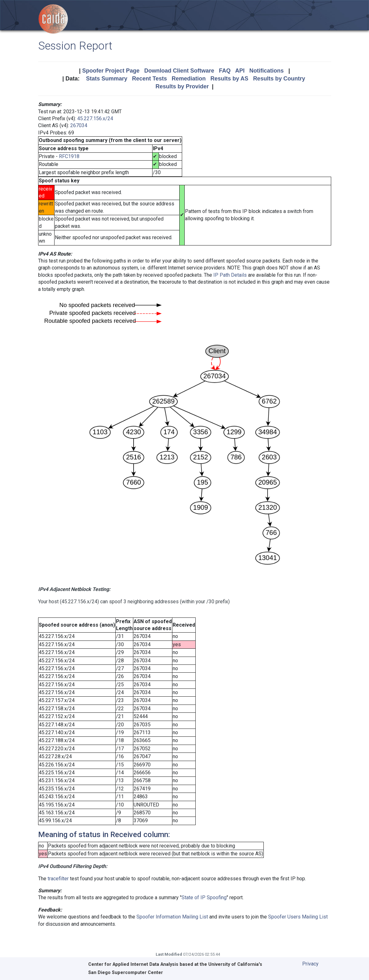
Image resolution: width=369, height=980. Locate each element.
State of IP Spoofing (204, 897)
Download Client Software (179, 71)
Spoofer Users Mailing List (298, 917)
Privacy (310, 964)
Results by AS (229, 79)
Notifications (266, 71)
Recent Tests (150, 79)
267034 (79, 125)
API (240, 71)
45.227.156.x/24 (95, 118)
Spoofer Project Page (111, 71)
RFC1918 (69, 156)
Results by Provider (182, 86)
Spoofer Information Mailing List (172, 917)
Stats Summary (107, 79)
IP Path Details (230, 275)
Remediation (189, 79)
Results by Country (279, 79)
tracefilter (58, 879)
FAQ (225, 71)
